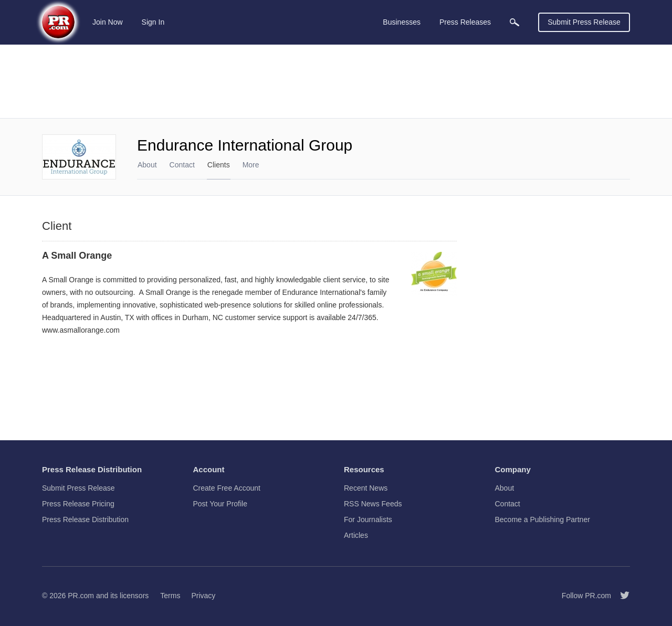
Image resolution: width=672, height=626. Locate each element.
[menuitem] (514, 22)
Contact (182, 165)
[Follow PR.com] (621, 596)
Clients (219, 165)
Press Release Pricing (78, 504)
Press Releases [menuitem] (465, 22)
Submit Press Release (584, 22)
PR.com (81, 596)
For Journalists (368, 519)
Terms (170, 596)
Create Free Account (227, 488)
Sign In (153, 22)
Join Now (108, 22)
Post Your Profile (220, 504)
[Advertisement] (336, 81)
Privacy (203, 596)
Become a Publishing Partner (543, 519)
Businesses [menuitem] (402, 22)
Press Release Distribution (85, 519)
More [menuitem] (251, 165)
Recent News (366, 488)
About (147, 165)
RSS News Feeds (373, 504)
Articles (356, 535)
